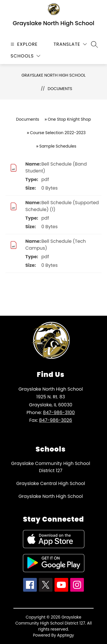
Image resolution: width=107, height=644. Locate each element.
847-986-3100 (59, 413)
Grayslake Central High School (51, 483)
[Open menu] (23, 44)
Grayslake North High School (53, 75)
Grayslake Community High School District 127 (51, 467)
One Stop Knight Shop (69, 119)
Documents (60, 89)
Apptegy (66, 635)
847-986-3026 (56, 420)
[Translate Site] (70, 44)
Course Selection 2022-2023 (58, 133)
